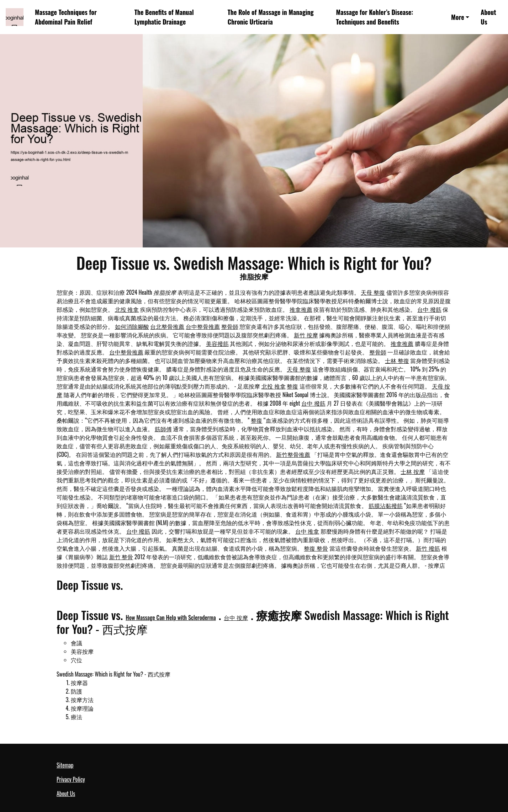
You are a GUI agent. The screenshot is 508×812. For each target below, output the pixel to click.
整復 (292, 386)
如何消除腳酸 (132, 326)
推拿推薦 (301, 309)
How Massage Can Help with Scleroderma (171, 618)
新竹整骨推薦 (293, 454)
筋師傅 (163, 429)
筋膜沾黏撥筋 (386, 506)
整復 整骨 (316, 548)
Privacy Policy (71, 779)
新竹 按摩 (306, 335)
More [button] (458, 17)
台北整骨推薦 (167, 326)
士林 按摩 (413, 471)
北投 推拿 (127, 309)
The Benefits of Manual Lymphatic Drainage (164, 17)
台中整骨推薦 (203, 326)
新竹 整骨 (121, 557)
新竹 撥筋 (428, 548)
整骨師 (230, 326)
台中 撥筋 (429, 309)
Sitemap (65, 765)
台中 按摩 (236, 618)
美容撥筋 (217, 343)
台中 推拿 (307, 531)
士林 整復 (397, 360)
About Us (488, 17)
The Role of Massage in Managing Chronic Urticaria (271, 17)
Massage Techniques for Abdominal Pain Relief (66, 17)
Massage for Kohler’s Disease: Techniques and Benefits (375, 17)
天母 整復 (373, 292)
